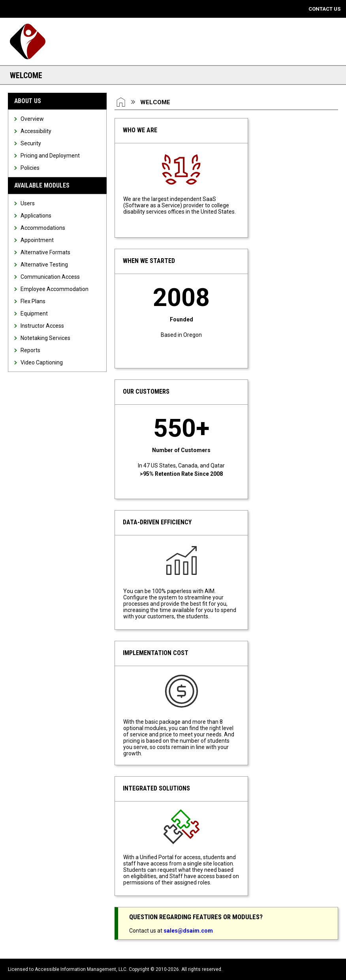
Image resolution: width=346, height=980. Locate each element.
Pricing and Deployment (50, 156)
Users (28, 203)
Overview (32, 119)
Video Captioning (42, 362)
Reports (30, 350)
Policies (30, 168)
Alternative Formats (45, 252)
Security (31, 143)
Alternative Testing (44, 265)
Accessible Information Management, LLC (81, 969)
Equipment (34, 314)
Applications (36, 216)
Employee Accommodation (55, 289)
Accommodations (43, 228)
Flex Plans (33, 301)
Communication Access (50, 277)
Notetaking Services (45, 338)
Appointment (37, 240)
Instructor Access (42, 326)
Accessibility (36, 131)
